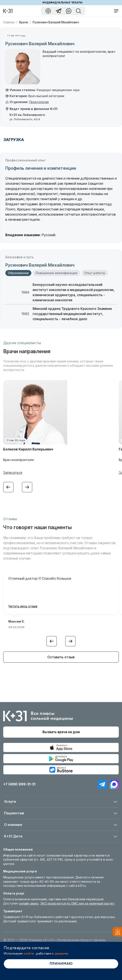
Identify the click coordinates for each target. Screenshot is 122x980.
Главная (9, 22)
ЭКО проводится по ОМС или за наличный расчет (77, 903)
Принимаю (61, 964)
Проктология (39, 102)
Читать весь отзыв (23, 606)
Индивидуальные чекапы (62, 3)
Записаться (13, 473)
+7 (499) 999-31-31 (19, 784)
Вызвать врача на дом (61, 732)
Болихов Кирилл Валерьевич (28, 449)
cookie (29, 954)
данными (61, 954)
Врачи (24, 22)
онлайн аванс (29, 903)
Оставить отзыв (61, 657)
